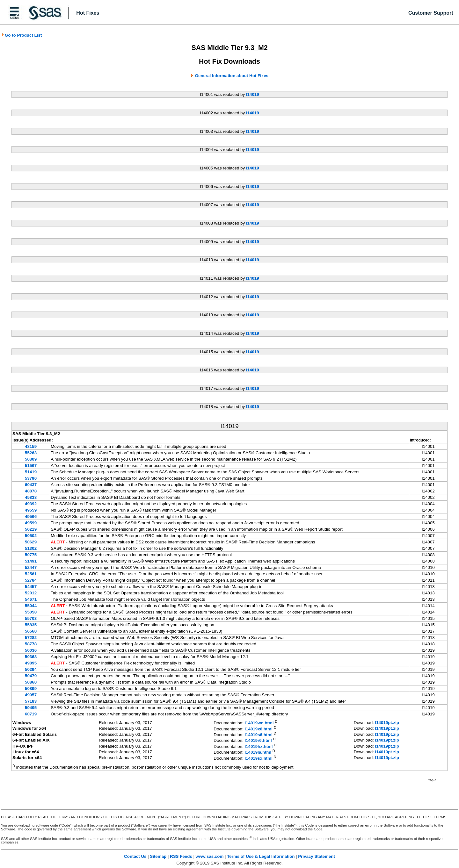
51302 (31, 548)
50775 (31, 555)
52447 (31, 567)
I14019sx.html (258, 758)
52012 (31, 593)
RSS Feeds (181, 856)
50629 (31, 542)
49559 (31, 510)
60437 (31, 485)
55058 (31, 612)
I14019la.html (258, 753)
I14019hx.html (259, 746)
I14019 (253, 94)
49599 (31, 523)
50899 (31, 689)
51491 (31, 561)
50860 (31, 682)
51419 (31, 472)
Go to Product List (22, 35)
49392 (31, 504)
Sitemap (158, 856)
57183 (31, 701)
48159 (31, 446)
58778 (31, 644)
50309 (31, 459)
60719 (31, 714)
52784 (31, 580)
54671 (31, 599)
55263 (31, 453)
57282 (31, 638)
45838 (31, 497)
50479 (31, 676)
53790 (31, 478)
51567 (31, 466)
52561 (31, 574)
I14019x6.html (258, 729)
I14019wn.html (259, 723)
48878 (31, 491)
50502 (31, 536)
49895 (31, 663)
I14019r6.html (258, 741)
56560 (31, 631)
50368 (31, 657)
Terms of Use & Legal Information (261, 856)
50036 (31, 650)
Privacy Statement (317, 856)
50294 (31, 669)
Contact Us (135, 856)
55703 (31, 618)
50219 (31, 529)
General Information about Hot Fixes (232, 76)
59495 (31, 708)
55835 (31, 625)
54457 (31, 587)
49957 (31, 695)
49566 (31, 516)
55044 (31, 606)
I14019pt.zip (387, 723)
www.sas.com (210, 856)
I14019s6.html (258, 735)
